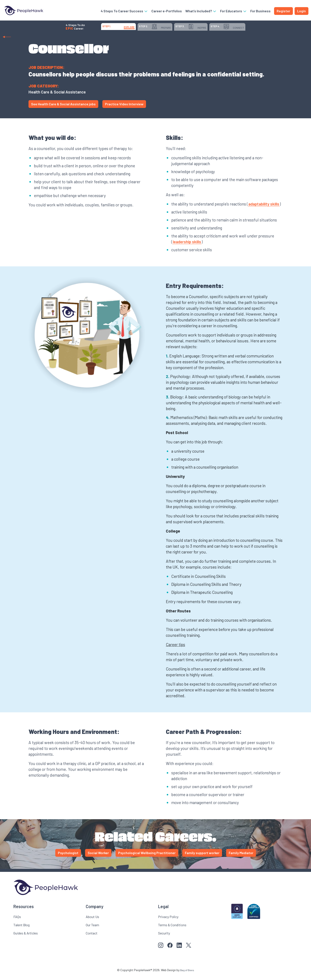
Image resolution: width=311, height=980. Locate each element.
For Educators (233, 12)
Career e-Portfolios (167, 12)
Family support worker (202, 857)
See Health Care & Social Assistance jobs (63, 108)
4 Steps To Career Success (124, 12)
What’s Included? (201, 12)
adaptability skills (264, 208)
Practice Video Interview (124, 108)
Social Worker (98, 857)
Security (164, 938)
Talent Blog (21, 929)
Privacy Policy (168, 921)
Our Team (92, 929)
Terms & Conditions (172, 929)
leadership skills (187, 246)
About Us (92, 921)
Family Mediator (241, 857)
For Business (260, 12)
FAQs (17, 921)
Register (283, 12)
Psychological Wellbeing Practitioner (147, 857)
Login (301, 12)
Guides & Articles (26, 938)
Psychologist (68, 857)
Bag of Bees (187, 974)
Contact (92, 938)
